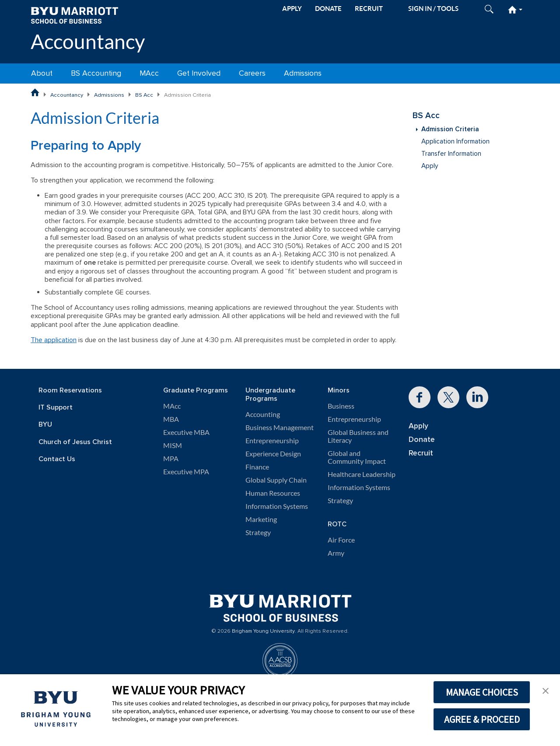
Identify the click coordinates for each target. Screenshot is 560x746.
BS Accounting (96, 73)
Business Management (280, 427)
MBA (171, 419)
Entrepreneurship (272, 441)
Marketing (261, 519)
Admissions (303, 73)
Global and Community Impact (357, 457)
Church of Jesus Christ (75, 442)
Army (336, 553)
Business (341, 406)
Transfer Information (451, 154)
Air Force (341, 540)
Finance (257, 467)
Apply (430, 166)
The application (54, 340)
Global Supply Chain (276, 480)
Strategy (258, 532)
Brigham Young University (263, 631)
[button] (546, 690)
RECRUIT (369, 9)
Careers (252, 73)
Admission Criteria (450, 129)
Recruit (421, 453)
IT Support (56, 408)
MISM (173, 445)
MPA (171, 459)
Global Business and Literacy (358, 436)
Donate (422, 440)
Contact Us (57, 459)
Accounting (263, 414)
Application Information (455, 142)
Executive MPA (186, 472)
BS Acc (144, 95)
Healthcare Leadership (362, 474)
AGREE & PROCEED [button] (482, 719)
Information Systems (277, 506)
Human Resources (273, 493)
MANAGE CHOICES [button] (482, 692)
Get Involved (199, 73)
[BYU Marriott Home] (74, 15)
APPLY (292, 9)
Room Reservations (70, 391)
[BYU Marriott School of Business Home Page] (35, 92)
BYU (45, 425)
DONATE (328, 9)
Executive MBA (186, 432)
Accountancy (88, 41)
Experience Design (273, 454)
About (42, 73)
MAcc (149, 73)
